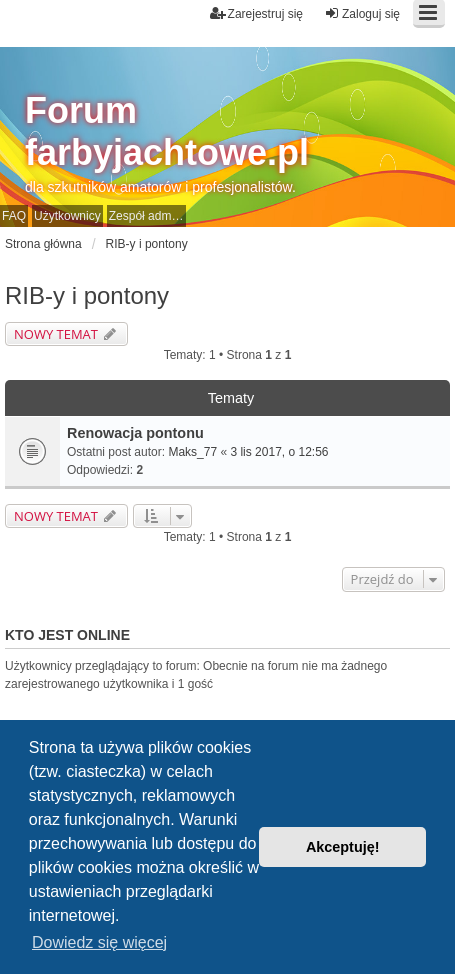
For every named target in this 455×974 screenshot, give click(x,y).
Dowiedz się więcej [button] (99, 942)
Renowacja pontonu (135, 433)
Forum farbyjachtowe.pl (167, 131)
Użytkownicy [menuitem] (67, 216)
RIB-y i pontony (87, 295)
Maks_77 (192, 452)
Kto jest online (67, 635)
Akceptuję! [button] (343, 847)
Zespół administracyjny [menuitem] (147, 216)
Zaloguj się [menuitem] (362, 13)
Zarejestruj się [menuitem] (256, 13)
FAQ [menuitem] (14, 216)
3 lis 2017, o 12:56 (279, 452)
